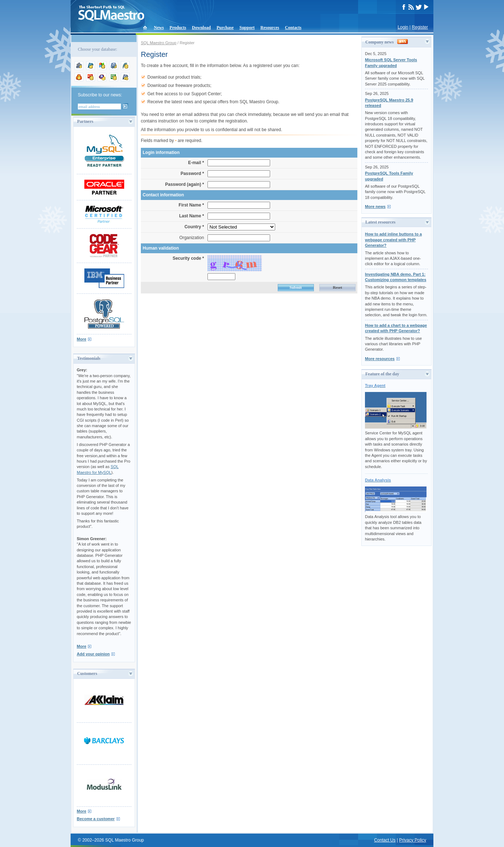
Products (178, 28)
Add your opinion (93, 654)
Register (420, 27)
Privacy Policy (413, 840)
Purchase (225, 28)
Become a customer (96, 819)
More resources (380, 359)
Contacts (293, 28)
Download (201, 28)
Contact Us (385, 840)
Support (247, 28)
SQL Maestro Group (159, 43)
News (159, 28)
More (81, 339)
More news (375, 206)
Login (403, 27)
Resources (270, 28)
